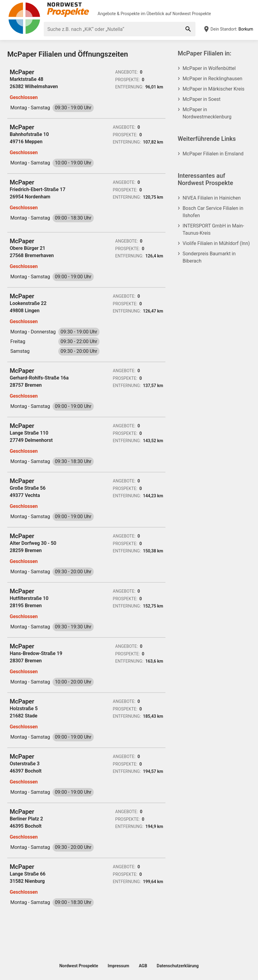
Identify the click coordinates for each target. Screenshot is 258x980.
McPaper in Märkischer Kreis (213, 89)
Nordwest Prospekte (192, 14)
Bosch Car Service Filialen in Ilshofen (213, 212)
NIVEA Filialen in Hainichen (212, 198)
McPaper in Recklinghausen (212, 79)
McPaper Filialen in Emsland (213, 154)
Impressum (119, 966)
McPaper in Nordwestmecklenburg (207, 113)
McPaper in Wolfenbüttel (209, 68)
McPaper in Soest (201, 99)
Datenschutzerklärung (178, 966)
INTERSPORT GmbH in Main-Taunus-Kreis (213, 229)
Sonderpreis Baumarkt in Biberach (209, 257)
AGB (143, 966)
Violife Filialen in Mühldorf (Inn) (216, 243)
